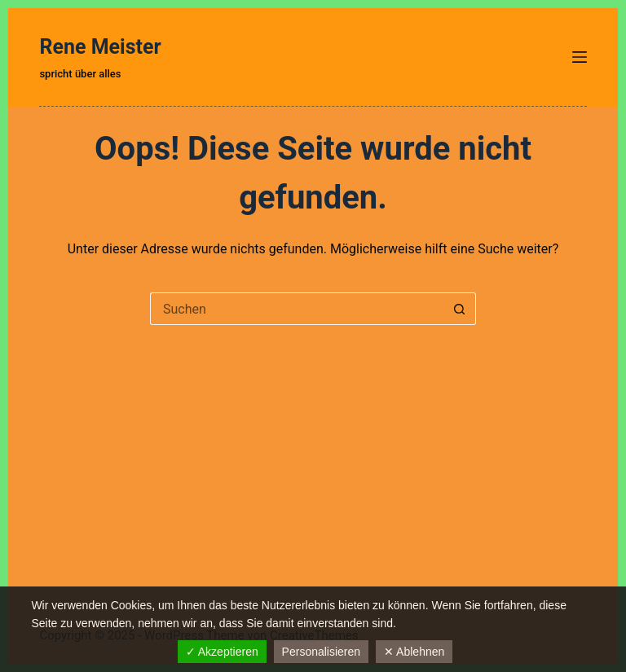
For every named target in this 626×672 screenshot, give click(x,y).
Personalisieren (322, 652)
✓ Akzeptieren (222, 652)
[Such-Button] (460, 309)
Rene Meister (100, 47)
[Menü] (580, 57)
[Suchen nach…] (297, 309)
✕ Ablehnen (414, 652)
